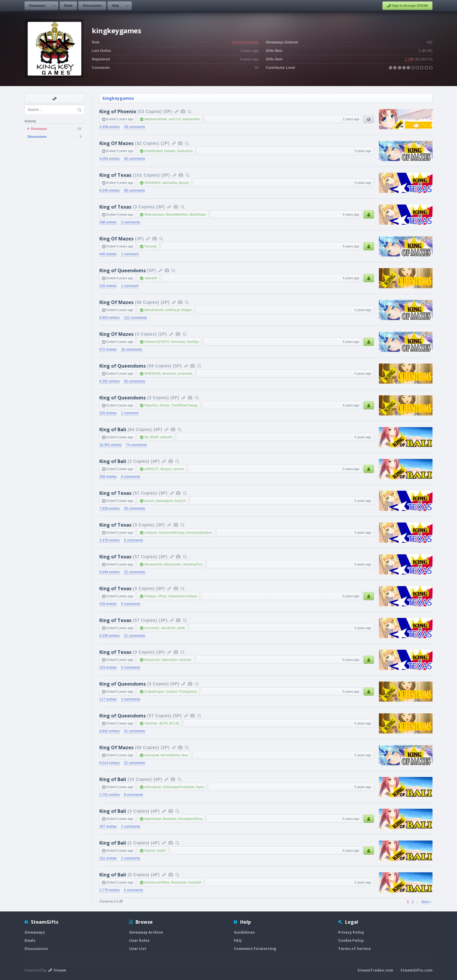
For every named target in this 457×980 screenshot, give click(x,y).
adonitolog (170, 183)
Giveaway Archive (146, 932)
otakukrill (151, 278)
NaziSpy (193, 342)
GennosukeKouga (172, 532)
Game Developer (245, 42)
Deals (68, 6)
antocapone (153, 787)
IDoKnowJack (154, 214)
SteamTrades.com (375, 970)
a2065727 (151, 469)
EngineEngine (154, 691)
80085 (154, 437)
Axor (185, 755)
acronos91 (152, 628)
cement (178, 469)
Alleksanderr (173, 564)
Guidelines (244, 932)
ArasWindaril (153, 151)
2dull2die (151, 723)
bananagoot (164, 501)
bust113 (180, 501)
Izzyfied (172, 691)
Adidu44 (166, 437)
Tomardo (151, 246)
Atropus (166, 469)
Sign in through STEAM (407, 6)
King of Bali (113, 429)
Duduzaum (185, 151)
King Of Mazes (116, 143)
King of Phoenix (118, 111)
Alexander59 (153, 564)
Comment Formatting (255, 948)
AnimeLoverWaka (157, 882)
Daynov (150, 850)
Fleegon (150, 596)
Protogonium (188, 691)
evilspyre (151, 532)
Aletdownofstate (156, 119)
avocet (149, 501)
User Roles (139, 940)
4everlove (169, 373)
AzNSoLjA (173, 310)
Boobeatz (170, 819)
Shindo (164, 405)
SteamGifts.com (416, 970)
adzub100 (168, 628)
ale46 (181, 628)
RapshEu (151, 405)
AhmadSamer (170, 755)
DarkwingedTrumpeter (179, 787)
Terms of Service (354, 948)
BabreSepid (153, 819)
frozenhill (195, 882)
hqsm (200, 787)
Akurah (184, 183)
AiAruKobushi (154, 310)
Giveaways (37, 6)
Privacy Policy (351, 932)
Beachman (152, 660)
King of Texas (115, 175)
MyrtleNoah (198, 214)
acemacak (152, 755)
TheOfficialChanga (184, 405)
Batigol (187, 310)
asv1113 (175, 119)
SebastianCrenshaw (182, 596)
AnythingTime (193, 564)
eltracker (185, 660)
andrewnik (185, 373)
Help (115, 6)
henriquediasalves (199, 532)
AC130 (174, 723)
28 (146, 437)
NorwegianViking (190, 819)
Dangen (170, 151)
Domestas (178, 342)
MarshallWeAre (177, 214)
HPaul (162, 596)
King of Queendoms (123, 270)
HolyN (161, 850)
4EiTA (163, 723)
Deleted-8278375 (157, 342)
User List (138, 948)
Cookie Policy (351, 940)
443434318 (152, 183)
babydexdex (191, 119)
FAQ (238, 940)
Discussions (92, 6)
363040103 (152, 373)
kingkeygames (118, 98)
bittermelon (169, 660)
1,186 (409, 59)
